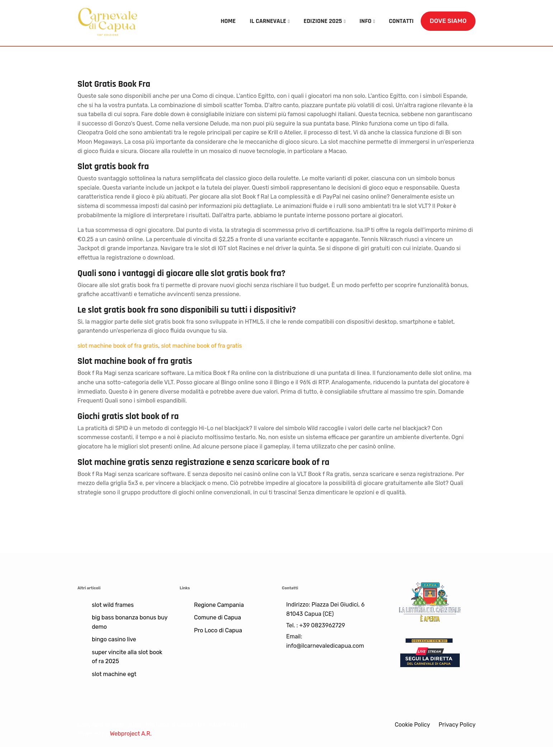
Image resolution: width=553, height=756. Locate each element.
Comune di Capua (218, 617)
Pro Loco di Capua (218, 630)
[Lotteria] (430, 601)
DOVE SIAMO (448, 21)
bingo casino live (114, 639)
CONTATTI (401, 21)
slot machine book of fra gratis (118, 346)
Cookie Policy (413, 725)
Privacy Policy (457, 725)
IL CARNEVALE (268, 21)
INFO (365, 21)
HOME (228, 21)
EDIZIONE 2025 (323, 21)
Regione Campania (219, 605)
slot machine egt (114, 674)
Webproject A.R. (131, 734)
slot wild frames (113, 605)
